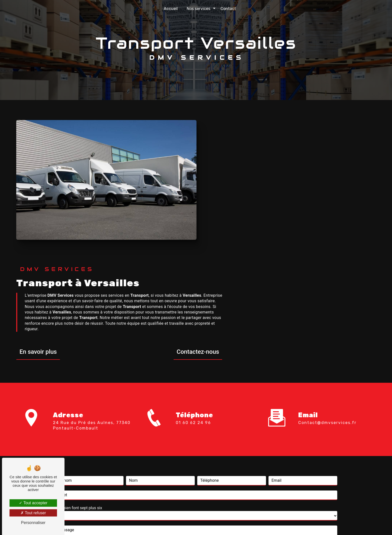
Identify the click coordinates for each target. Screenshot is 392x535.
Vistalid (131, 524)
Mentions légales (211, 524)
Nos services (198, 9)
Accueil (171, 9)
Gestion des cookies (252, 524)
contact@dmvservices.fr (327, 270)
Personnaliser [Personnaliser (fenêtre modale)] (33, 523)
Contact (228, 9)
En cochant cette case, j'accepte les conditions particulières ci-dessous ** (125, 419)
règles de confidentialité (185, 451)
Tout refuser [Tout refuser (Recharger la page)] (33, 513)
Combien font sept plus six (78, 355)
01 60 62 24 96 (193, 288)
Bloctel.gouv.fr (272, 480)
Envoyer (202, 436)
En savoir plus (192, 208)
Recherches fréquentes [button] (196, 514)
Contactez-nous (351, 208)
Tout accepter (33, 503)
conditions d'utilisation (238, 451)
